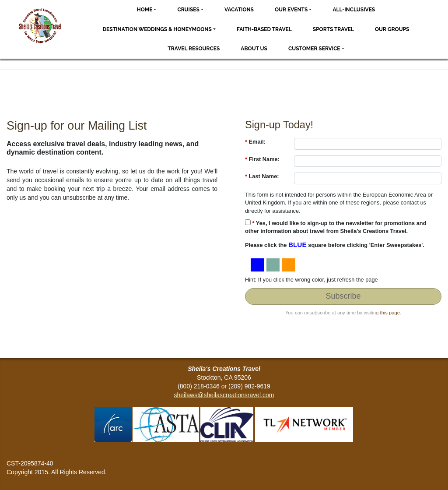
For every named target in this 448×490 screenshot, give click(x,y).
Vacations (239, 10)
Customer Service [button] (314, 49)
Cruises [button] (188, 10)
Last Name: (262, 176)
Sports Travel (333, 29)
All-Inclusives (354, 10)
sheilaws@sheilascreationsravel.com (224, 395)
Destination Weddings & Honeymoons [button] (157, 29)
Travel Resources (194, 49)
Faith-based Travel (264, 29)
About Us (254, 49)
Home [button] (145, 10)
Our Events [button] (291, 10)
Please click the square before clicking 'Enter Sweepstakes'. (335, 245)
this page (390, 313)
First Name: (262, 159)
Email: (255, 142)
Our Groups (392, 29)
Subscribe (343, 296)
